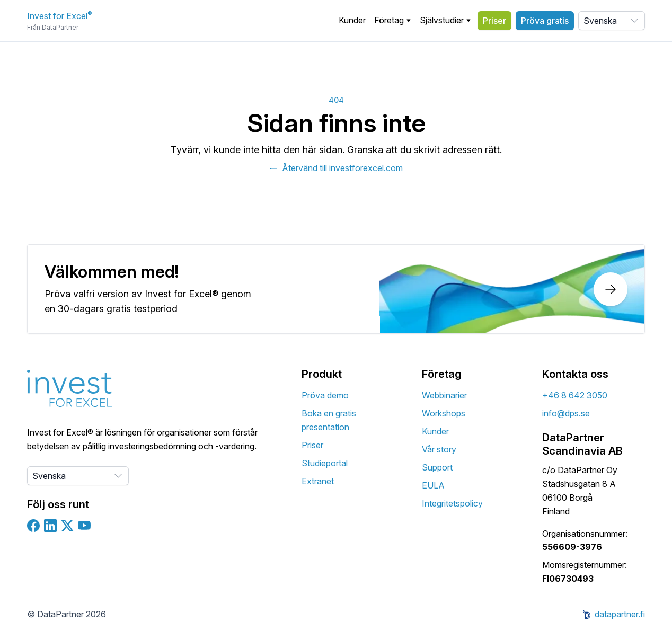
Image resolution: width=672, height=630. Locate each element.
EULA (433, 485)
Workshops (444, 413)
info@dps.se (566, 413)
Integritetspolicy (452, 503)
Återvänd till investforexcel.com (336, 168)
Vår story (439, 449)
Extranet (318, 481)
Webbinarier (444, 395)
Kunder (352, 20)
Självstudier (445, 20)
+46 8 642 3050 (575, 395)
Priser (494, 21)
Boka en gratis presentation (329, 420)
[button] (393, 21)
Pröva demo (325, 395)
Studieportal (325, 463)
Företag (393, 20)
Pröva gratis (545, 21)
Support (437, 467)
